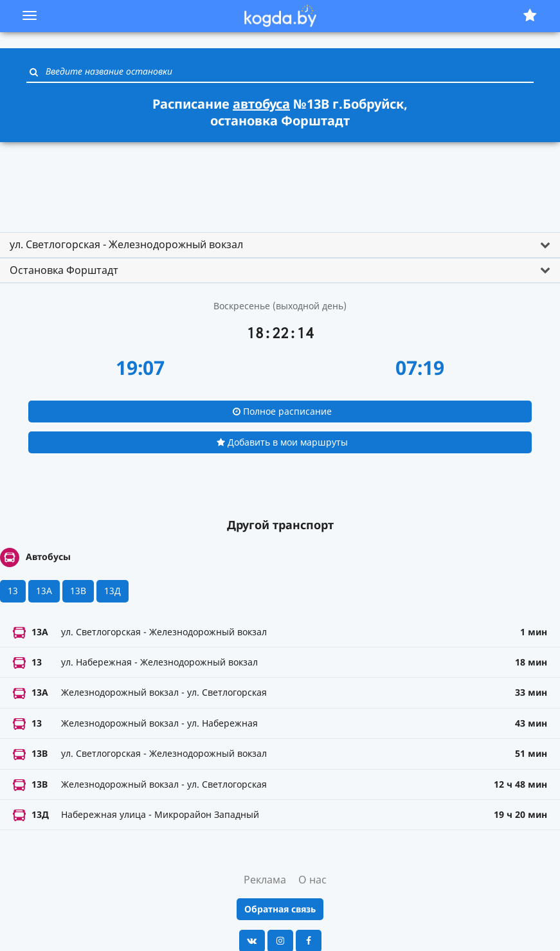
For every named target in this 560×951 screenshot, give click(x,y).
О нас (312, 880)
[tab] (280, 245)
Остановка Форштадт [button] (64, 270)
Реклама (265, 880)
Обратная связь (280, 909)
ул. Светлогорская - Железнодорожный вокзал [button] (126, 244)
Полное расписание (282, 411)
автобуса (261, 104)
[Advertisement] (280, 181)
